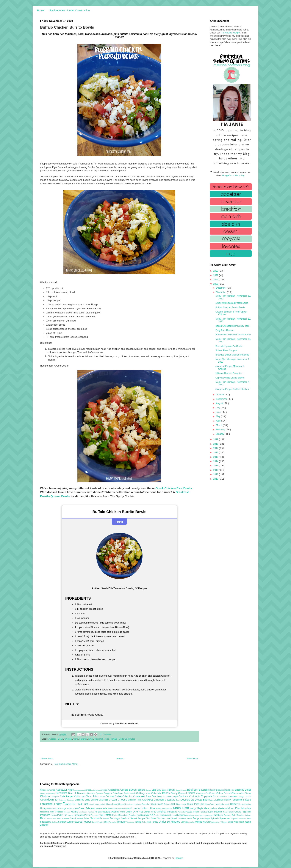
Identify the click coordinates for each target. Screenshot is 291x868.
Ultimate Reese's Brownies (229, 373)
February (221, 430)
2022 (216, 275)
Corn (76, 739)
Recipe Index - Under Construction (70, 10)
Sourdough (205, 818)
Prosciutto (124, 815)
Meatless (223, 808)
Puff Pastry (155, 815)
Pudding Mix (143, 815)
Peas (231, 812)
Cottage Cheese (244, 797)
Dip (193, 800)
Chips (82, 796)
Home (41, 10)
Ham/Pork (210, 804)
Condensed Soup (142, 796)
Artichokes (96, 790)
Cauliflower (211, 793)
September (222, 399)
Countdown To (49, 800)
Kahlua (99, 808)
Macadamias (168, 808)
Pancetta (181, 812)
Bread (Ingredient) (48, 793)
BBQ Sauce (163, 790)
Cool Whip (195, 796)
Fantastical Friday (51, 804)
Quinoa (183, 815)
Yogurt (248, 822)
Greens (168, 804)
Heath (227, 804)
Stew (249, 818)
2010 (216, 479)
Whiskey (224, 822)
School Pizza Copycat (226, 350)
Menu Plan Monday (239, 808)
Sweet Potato (98, 822)
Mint (52, 812)
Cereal (228, 793)
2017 (216, 448)
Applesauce (79, 790)
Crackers (71, 800)
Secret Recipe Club (141, 818)
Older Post (192, 759)
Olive (123, 812)
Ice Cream (80, 808)
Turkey (155, 822)
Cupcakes (170, 800)
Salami (80, 818)
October (220, 395)
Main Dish (99, 739)
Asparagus (114, 790)
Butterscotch (130, 793)
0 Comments (106, 734)
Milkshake (45, 812)
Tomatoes (131, 822)
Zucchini (44, 825)
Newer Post (47, 759)
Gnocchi (122, 804)
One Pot (138, 812)
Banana (142, 790)
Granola (146, 804)
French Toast (94, 804)
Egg (206, 800)
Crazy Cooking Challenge (97, 800)
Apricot (88, 790)
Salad (73, 818)
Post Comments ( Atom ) (66, 764)
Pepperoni (246, 812)
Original (162, 812)
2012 (216, 470)
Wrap (236, 822)
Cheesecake (238, 793)
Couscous (63, 800)
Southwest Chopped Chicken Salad (233, 335)
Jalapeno (91, 808)
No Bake (99, 812)
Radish (190, 815)
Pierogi (71, 815)
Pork (101, 815)
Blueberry (240, 790)
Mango (194, 808)
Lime (91, 739)
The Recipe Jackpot (231, 33)
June (219, 412)
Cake (149, 793)
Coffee (119, 796)
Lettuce (145, 808)
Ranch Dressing (206, 815)
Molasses (59, 812)
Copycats (207, 796)
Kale (105, 808)
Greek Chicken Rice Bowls (174, 488)
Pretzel (116, 815)
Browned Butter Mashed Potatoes (232, 355)
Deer (178, 800)
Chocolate (92, 796)
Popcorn (94, 815)
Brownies (82, 793)
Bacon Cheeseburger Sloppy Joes (232, 326)
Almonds (51, 790)
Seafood (126, 818)
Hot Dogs (62, 808)
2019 (216, 439)
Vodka (192, 822)
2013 (216, 466)
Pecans (238, 812)
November (222, 292)
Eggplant (220, 800)
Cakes (166, 793)
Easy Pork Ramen (224, 330)
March (219, 425)
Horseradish (53, 808)
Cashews (201, 793)
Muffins (75, 812)
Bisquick (220, 790)
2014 (216, 461)
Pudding (133, 815)
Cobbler (102, 797)
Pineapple (79, 815)
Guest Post (193, 804)
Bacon (133, 790)
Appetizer (62, 790)
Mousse (67, 812)
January (220, 434)
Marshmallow (211, 808)
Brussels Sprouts (96, 793)
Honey (44, 808)
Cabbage (141, 793)
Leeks (128, 808)
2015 (216, 457)
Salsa (87, 818)
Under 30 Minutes (127, 739)
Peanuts (219, 812)
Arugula (104, 790)
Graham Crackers (134, 804)
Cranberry (80, 800)
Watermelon (215, 822)
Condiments (158, 796)
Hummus (71, 808)
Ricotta (50, 819)
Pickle (61, 815)
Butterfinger (118, 793)
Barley (149, 790)
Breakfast (62, 793)
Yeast (242, 822)
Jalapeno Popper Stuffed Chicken (232, 389)
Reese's (228, 815)
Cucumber (159, 800)
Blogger (179, 858)
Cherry (248, 793)
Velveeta (185, 822)
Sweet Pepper (83, 822)
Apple (71, 790)
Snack (175, 818)
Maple (200, 808)
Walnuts (206, 822)
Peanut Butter (207, 812)
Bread (248, 790)
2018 (216, 444)
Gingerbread (112, 804)
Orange (147, 812)
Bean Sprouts (181, 790)
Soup (196, 818)
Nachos (91, 812)
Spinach (215, 818)
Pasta (189, 812)
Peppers (46, 815)
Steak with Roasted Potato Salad (232, 303)
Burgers (108, 793)
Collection (128, 796)
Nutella (107, 812)
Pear (225, 812)
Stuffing (55, 822)
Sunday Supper (66, 822)
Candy (174, 793)
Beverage (204, 790)
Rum (59, 818)
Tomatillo (113, 822)
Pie (66, 815)
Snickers (183, 818)
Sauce (106, 818)
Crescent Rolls (135, 800)
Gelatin (103, 804)
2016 (216, 453)
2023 (216, 271)
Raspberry (219, 815)
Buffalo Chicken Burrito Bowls (230, 307)
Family (228, 800)
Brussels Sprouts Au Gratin (229, 346)
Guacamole (182, 804)
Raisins (196, 815)
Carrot (192, 793)
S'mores (66, 818)
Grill (174, 804)
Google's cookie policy (233, 176)
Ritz (55, 819)
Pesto (54, 815)
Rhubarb (247, 815)
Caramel (183, 793)
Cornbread (223, 797)
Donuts (199, 800)
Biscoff (213, 790)
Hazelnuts (220, 804)
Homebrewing (245, 804)
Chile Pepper (67, 796)
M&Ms (159, 808)
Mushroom (83, 812)
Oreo (154, 812)
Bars (154, 790)
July (218, 408)
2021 (216, 280)
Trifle (144, 822)
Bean (61, 739)
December (222, 288)
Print (119, 522)
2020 (216, 284)
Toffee (106, 822)
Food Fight (83, 804)
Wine (231, 822)
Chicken (68, 739)
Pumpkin (165, 815)
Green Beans (157, 804)
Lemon (136, 808)
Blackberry (230, 790)
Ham (202, 804)
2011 (216, 474)
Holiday (234, 804)
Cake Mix (157, 793)
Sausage (115, 818)
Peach (196, 812)
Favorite (83, 739)
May (218, 416)
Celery (220, 793)
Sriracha (243, 819)
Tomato (114, 739)
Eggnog (212, 800)
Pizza (87, 815)
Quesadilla (174, 815)
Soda (190, 818)
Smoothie (167, 818)
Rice (107, 739)
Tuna (149, 822)
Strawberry (46, 822)
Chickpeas (55, 797)
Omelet (129, 812)
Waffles (199, 822)
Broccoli (73, 793)
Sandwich (96, 818)
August (220, 403)
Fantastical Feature (241, 800)
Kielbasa (112, 808)
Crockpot (148, 800)
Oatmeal (116, 812)
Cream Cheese (118, 800)
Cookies (184, 796)
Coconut (110, 796)
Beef (190, 790)
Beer (196, 790)
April (219, 421)
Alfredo (44, 790)
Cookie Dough (172, 796)
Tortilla (138, 822)
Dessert (186, 800)
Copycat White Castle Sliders (230, 378)
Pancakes (172, 812)
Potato (108, 815)
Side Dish (157, 818)
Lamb (123, 808)
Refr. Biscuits (238, 815)
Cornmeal (233, 796)
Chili (77, 796)
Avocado (53, 739)
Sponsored (225, 818)
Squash (235, 818)
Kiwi (118, 808)
